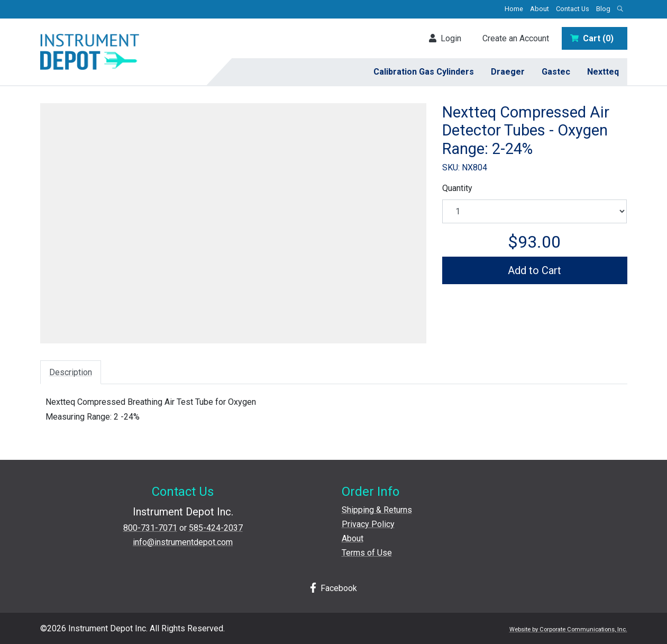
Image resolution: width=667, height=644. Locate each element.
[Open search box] (620, 9)
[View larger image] (233, 220)
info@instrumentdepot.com (183, 542)
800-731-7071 (150, 528)
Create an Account (516, 38)
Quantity (457, 188)
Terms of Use (367, 553)
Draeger (508, 72)
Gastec (556, 72)
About (540, 9)
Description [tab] (71, 372)
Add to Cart (534, 270)
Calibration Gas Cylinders (424, 72)
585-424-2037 (216, 528)
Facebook (334, 588)
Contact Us (573, 9)
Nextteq (603, 72)
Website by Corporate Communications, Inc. (568, 629)
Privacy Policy (368, 524)
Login (445, 38)
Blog (603, 9)
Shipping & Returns (377, 510)
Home (514, 9)
